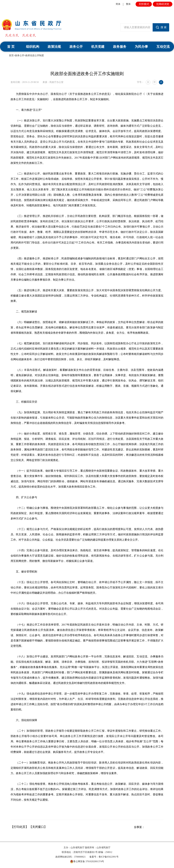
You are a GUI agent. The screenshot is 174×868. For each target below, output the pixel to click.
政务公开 (76, 47)
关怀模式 (144, 4)
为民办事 (141, 47)
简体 (118, 4)
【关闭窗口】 (38, 827)
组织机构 (33, 47)
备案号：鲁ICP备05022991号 (104, 857)
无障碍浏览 (163, 4)
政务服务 (120, 47)
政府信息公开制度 (35, 55)
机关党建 (98, 47)
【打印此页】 (20, 827)
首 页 (11, 47)
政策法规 (54, 47)
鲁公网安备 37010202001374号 (87, 862)
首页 (11, 55)
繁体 (128, 4)
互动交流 (163, 47)
